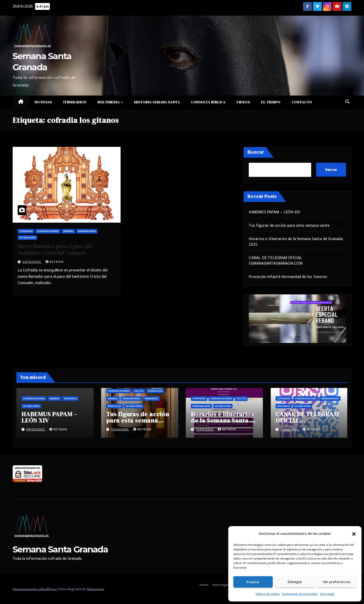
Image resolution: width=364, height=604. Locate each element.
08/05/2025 (36, 429)
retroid (55, 262)
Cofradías (26, 231)
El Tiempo (271, 102)
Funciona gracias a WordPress (35, 589)
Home (204, 585)
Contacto (302, 102)
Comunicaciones (48, 231)
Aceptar (253, 582)
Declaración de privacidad (300, 594)
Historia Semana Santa (157, 102)
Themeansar (95, 589)
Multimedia (109, 102)
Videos (243, 102)
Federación (155, 391)
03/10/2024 (32, 262)
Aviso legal (327, 594)
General (68, 231)
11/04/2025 (120, 429)
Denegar (295, 582)
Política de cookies (268, 594)
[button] (354, 534)
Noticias (43, 102)
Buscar (256, 152)
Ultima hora (27, 238)
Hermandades (87, 231)
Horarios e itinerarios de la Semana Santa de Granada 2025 (296, 242)
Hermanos (151, 399)
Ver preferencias (337, 582)
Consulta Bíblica (208, 102)
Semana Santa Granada (60, 549)
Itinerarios (75, 102)
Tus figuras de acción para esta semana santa (289, 226)
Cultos (139, 391)
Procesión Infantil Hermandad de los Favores (288, 277)
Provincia (70, 399)
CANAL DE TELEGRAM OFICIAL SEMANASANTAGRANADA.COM (276, 261)
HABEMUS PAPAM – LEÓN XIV (274, 212)
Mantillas (115, 406)
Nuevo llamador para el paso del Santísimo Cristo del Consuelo (55, 249)
